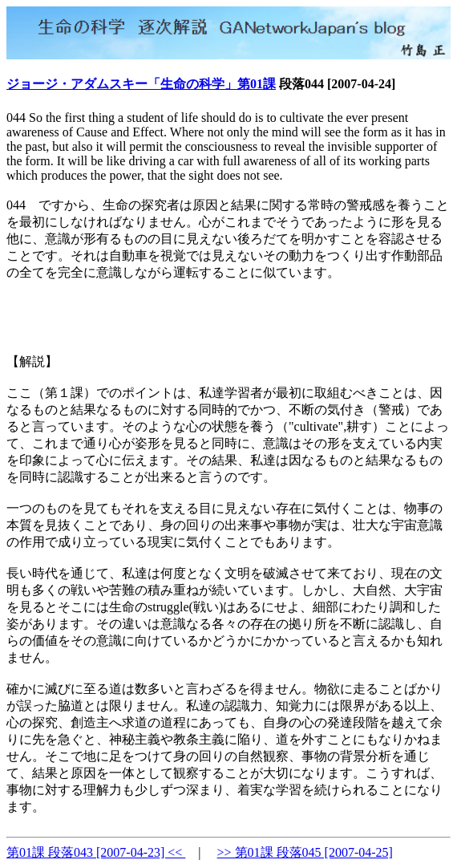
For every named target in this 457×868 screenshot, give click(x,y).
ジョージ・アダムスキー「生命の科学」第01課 (141, 84)
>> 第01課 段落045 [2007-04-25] (305, 852)
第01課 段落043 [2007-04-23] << (96, 852)
